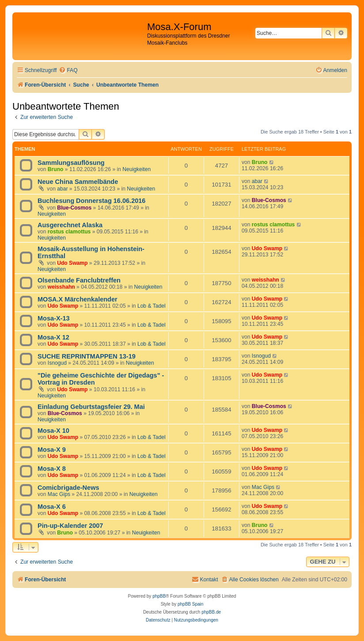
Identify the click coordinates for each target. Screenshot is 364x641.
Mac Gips (59, 494)
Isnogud (57, 363)
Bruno (56, 169)
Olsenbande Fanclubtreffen (79, 280)
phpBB (159, 596)
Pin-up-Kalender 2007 (70, 526)
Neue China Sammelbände (78, 182)
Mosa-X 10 (53, 431)
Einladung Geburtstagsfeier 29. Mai (91, 407)
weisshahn (61, 287)
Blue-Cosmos (74, 208)
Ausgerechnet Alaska (70, 225)
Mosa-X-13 (54, 318)
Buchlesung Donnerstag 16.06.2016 (91, 201)
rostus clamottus (69, 232)
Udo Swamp (72, 263)
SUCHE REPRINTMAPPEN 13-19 (87, 356)
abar (62, 189)
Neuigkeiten (136, 169)
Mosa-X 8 (52, 469)
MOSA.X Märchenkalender (78, 299)
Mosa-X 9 (52, 450)
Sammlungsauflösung (71, 163)
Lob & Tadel (152, 306)
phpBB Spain (190, 604)
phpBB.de (211, 612)
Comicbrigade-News (68, 488)
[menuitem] (68, 71)
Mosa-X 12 (53, 337)
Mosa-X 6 (52, 507)
